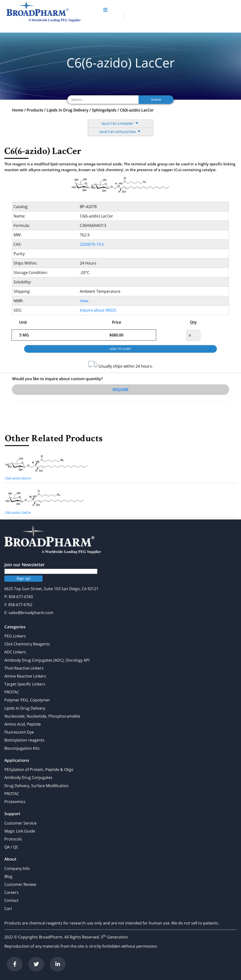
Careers (11, 892)
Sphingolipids (104, 110)
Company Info (17, 868)
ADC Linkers (15, 652)
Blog (8, 876)
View (84, 301)
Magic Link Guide (20, 831)
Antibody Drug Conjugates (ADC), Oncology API (47, 660)
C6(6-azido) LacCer (137, 110)
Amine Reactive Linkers (25, 676)
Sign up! (24, 578)
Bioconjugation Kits (22, 748)
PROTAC (12, 692)
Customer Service (20, 823)
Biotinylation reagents (24, 740)
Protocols (13, 839)
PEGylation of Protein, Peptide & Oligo (39, 770)
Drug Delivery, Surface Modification (37, 786)
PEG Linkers (15, 636)
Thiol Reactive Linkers (24, 668)
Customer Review (20, 884)
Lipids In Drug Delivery (68, 110)
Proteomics (15, 802)
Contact (11, 900)
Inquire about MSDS (98, 310)
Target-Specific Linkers (25, 684)
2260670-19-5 (92, 244)
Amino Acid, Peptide (23, 724)
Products (35, 110)
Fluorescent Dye (19, 732)
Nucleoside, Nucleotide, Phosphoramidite (42, 716)
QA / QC (11, 847)
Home (18, 110)
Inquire (120, 390)
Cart (8, 909)
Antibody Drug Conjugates (28, 777)
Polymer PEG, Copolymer (27, 700)
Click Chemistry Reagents (27, 644)
